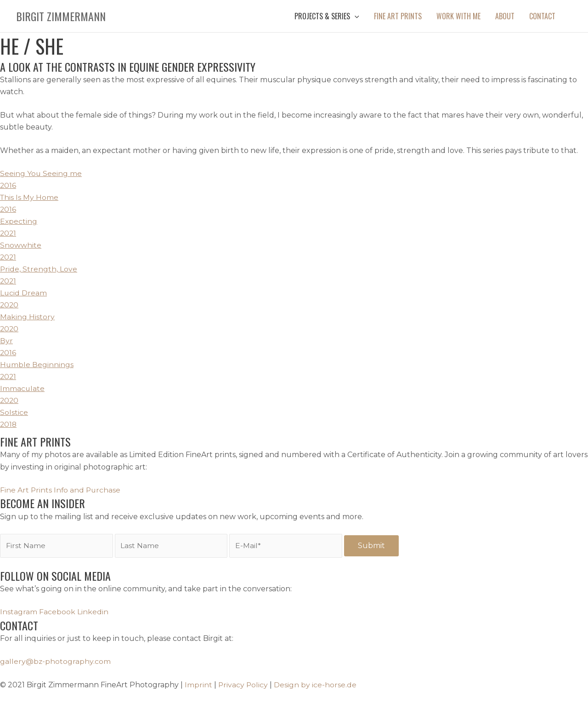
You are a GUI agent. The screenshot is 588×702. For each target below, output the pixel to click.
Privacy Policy (243, 685)
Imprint (198, 685)
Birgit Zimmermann (61, 16)
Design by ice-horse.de (316, 685)
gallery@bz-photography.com (56, 661)
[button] (327, 16)
